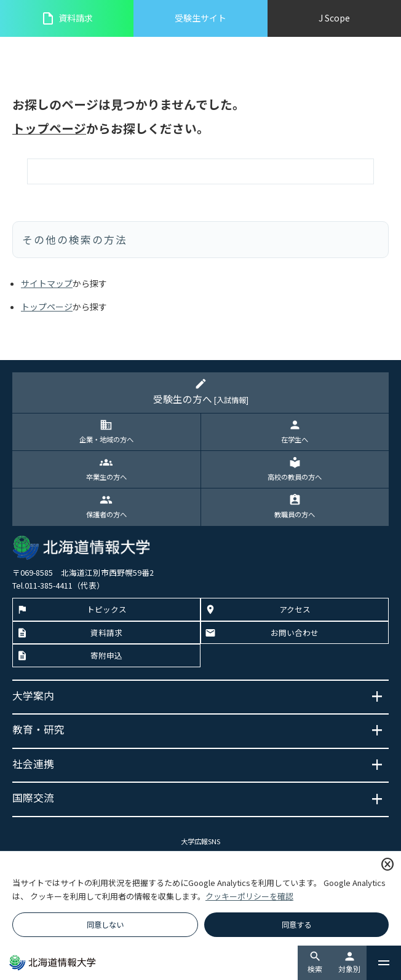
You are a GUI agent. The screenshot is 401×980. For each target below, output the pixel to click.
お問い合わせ (295, 633)
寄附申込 (106, 655)
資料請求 (67, 18)
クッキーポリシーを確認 (249, 896)
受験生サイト (200, 18)
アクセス (295, 609)
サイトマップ (47, 283)
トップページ (49, 128)
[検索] (200, 171)
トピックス (107, 609)
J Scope (334, 18)
